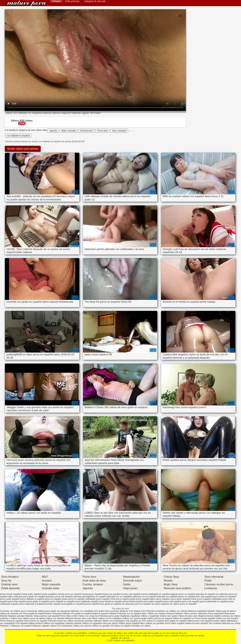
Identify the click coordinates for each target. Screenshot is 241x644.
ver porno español (160, 604)
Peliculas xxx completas (82, 611)
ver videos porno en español (183, 604)
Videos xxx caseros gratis (135, 618)
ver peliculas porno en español (136, 604)
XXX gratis (99, 611)
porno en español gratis (56, 599)
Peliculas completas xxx (157, 611)
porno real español (172, 601)
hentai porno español (92, 594)
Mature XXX (139, 611)
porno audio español (10, 599)
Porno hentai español (205, 618)
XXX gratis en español (81, 613)
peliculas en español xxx (207, 594)
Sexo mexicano (112, 611)
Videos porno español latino (132, 623)
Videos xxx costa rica (88, 616)
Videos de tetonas (76, 621)
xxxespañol (10, 623)
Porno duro (102, 131)
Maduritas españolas (130, 616)
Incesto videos (220, 621)
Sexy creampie (119, 131)
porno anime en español (224, 597)
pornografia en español (73, 604)
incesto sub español (131, 594)
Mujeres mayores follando (105, 613)
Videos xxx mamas (178, 611)
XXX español (22, 623)
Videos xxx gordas (101, 626)
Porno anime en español (36, 621)
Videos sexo (16, 618)
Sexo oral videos (90, 618)
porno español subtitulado (209, 599)
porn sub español (204, 597)
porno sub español (191, 601)
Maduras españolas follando (201, 611)
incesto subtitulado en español (155, 594)
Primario (56, 1)
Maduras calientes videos (45, 626)
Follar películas (72, 1)
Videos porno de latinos (34, 618)
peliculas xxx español (167, 597)
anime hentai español (10, 594)
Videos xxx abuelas (55, 618)
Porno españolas (216, 613)
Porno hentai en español (12, 621)
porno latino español (153, 601)
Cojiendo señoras (73, 623)
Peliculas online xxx (57, 621)
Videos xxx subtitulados (114, 621)
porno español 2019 (106, 599)
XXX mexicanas (65, 626)
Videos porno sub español (200, 621)
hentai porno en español (70, 594)
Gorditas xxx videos (141, 626)
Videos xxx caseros (157, 613)
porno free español (17, 601)
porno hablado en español (62, 601)
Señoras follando (175, 613)
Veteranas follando (61, 613)
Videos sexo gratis (169, 616)
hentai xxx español (112, 594)
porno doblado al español (32, 599)
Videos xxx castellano (26, 3)
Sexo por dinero (111, 623)
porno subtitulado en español (214, 601)
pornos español (92, 604)
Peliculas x (5, 626)
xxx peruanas (63, 611)
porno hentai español (133, 601)
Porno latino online (69, 616)
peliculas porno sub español (59, 597)
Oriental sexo (87, 131)
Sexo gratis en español (176, 621)
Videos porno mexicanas (25, 611)
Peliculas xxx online (231, 623)
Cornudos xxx (7, 611)
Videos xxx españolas (54, 623)
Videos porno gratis (47, 611)
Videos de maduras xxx (11, 613)
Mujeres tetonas (206, 616)
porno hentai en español (111, 601)
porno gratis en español (38, 601)
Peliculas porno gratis (109, 616)
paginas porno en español (183, 594)
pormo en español (187, 597)
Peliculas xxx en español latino (133, 613)
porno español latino (146, 599)
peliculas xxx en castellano (120, 597)
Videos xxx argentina (93, 623)
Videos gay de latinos (226, 611)
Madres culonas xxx (224, 616)
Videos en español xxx (184, 618)
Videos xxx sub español (227, 618)
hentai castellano (50, 594)
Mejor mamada (69, 131)
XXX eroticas (215, 623)
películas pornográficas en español (90, 597)
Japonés (53, 131)
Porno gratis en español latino (37, 613)
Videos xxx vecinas (82, 626)
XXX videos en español (153, 621)
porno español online (187, 599)
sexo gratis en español (110, 604)
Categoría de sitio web (95, 1)
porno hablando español (87, 601)
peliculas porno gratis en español (30, 597)
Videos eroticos (36, 623)
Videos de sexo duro (188, 616)
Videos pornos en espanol (160, 618)
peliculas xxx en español (145, 597)
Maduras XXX (126, 611)
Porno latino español (175, 623)
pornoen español (53, 604)
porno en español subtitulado (82, 599)
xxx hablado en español (18, 136)
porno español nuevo (166, 599)
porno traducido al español (32, 604)
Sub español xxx (134, 621)
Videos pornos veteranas (195, 613)
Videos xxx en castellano (110, 618)
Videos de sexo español (197, 623)
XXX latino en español (121, 626)
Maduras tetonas (73, 618)
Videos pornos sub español (46, 616)
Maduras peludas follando (20, 616)
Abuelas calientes (93, 621)
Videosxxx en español (21, 626)
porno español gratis (126, 599)
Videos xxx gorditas (155, 623)
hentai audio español (31, 594)
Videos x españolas (150, 616)
